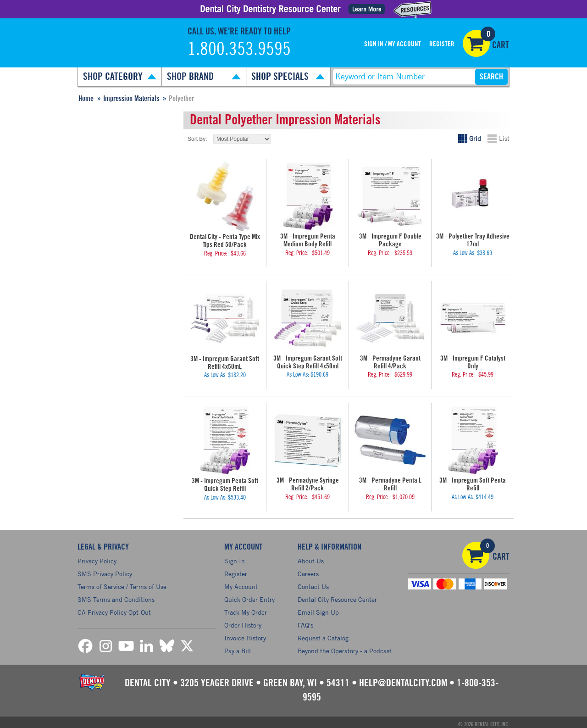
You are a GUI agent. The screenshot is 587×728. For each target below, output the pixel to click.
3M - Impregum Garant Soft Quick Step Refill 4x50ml (307, 360)
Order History (243, 621)
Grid (475, 138)
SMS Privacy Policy (105, 570)
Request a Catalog (323, 634)
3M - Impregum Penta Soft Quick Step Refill (225, 482)
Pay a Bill (238, 647)
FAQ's (305, 621)
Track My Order (246, 609)
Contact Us (313, 583)
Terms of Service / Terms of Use (122, 583)
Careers (308, 570)
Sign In (374, 44)
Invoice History (245, 634)
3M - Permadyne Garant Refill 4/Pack (390, 360)
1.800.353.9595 (239, 50)
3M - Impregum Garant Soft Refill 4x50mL (225, 361)
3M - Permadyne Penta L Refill (390, 478)
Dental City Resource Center (337, 596)
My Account (404, 44)
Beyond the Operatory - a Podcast (345, 647)
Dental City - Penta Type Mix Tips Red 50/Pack (225, 240)
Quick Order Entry (249, 596)
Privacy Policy (97, 557)
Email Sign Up (318, 609)
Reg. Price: (216, 252)
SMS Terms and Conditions (116, 596)
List (504, 138)
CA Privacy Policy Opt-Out (114, 609)
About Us (311, 557)
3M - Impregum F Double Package (390, 240)
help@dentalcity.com (403, 679)
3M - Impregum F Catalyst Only (473, 357)
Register (442, 44)
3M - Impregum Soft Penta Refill (473, 478)
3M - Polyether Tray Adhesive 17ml (473, 240)
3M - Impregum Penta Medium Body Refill (307, 240)
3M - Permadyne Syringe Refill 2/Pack (308, 481)
